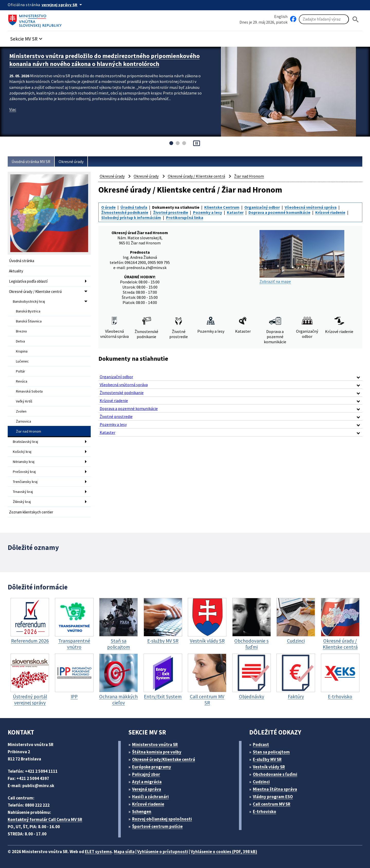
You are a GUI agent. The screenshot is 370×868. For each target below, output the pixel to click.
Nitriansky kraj (24, 462)
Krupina (22, 351)
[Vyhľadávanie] (324, 19)
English (281, 16)
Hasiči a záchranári (150, 797)
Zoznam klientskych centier (31, 512)
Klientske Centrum (222, 207)
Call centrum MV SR (272, 804)
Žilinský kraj (22, 502)
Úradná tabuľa (134, 207)
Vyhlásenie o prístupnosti (163, 852)
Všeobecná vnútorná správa (311, 207)
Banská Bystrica (28, 311)
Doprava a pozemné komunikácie (279, 212)
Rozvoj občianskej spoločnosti (162, 819)
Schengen (142, 812)
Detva (20, 341)
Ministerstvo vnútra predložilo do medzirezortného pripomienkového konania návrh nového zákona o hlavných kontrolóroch (104, 60)
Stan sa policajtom (271, 752)
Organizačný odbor (262, 207)
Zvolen (21, 411)
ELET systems (98, 852)
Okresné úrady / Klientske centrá (35, 292)
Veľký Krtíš (24, 401)
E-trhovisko (265, 812)
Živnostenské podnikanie (125, 212)
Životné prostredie (171, 212)
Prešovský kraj (24, 472)
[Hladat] (356, 19)
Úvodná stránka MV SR (31, 161)
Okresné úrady (71, 161)
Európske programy (152, 767)
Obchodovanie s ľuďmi (275, 774)
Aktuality (16, 271)
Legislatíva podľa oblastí (28, 281)
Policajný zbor (146, 774)
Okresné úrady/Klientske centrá (164, 759)
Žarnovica (24, 421)
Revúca (22, 381)
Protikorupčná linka (185, 217)
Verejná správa (147, 789)
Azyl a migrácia (147, 782)
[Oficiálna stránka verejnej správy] (63, 5)
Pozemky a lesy (207, 212)
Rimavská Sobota (29, 391)
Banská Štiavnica (29, 321)
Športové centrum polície (157, 826)
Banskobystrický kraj (29, 301)
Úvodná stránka (22, 261)
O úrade (108, 207)
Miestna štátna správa (275, 789)
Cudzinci (261, 782)
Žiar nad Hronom (29, 431)
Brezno (21, 331)
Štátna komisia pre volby (157, 752)
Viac (13, 109)
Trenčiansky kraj (25, 482)
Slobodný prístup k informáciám (131, 217)
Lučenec (22, 361)
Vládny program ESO (273, 797)
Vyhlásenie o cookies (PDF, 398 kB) (224, 852)
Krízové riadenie (330, 212)
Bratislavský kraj (25, 442)
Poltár (21, 371)
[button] (27, 37)
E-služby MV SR (267, 759)
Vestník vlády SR (269, 767)
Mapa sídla (124, 852)
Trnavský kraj (23, 492)
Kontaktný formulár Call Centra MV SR (45, 819)
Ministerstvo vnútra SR (155, 745)
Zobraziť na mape (302, 257)
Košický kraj (22, 452)
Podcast (261, 745)
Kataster (235, 212)
